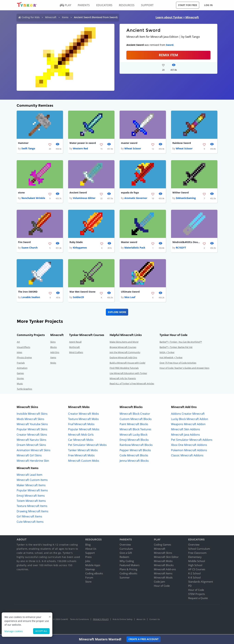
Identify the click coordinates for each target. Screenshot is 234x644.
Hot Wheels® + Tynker (171, 358)
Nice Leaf (130, 298)
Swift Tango (28, 149)
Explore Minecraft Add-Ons (123, 358)
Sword (170, 45)
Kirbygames (80, 248)
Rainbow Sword (182, 143)
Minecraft (51, 17)
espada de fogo (130, 193)
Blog (88, 545)
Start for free (188, 5)
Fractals (21, 363)
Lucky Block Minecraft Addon (190, 420)
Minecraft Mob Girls (81, 435)
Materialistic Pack (135, 248)
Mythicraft (74, 348)
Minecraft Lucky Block (133, 435)
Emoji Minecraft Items (31, 496)
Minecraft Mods (163, 578)
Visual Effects (24, 348)
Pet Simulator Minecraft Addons (192, 440)
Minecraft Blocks (164, 566)
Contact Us (155, 620)
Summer (125, 578)
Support (90, 553)
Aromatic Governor (136, 198)
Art (18, 342)
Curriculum (126, 549)
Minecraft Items (163, 574)
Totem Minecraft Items (31, 501)
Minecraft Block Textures (135, 430)
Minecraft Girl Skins (29, 456)
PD (190, 586)
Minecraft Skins (163, 553)
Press (88, 558)
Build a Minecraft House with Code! (127, 363)
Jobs (88, 562)
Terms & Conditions (80, 620)
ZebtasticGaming (186, 198)
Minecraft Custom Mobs (84, 461)
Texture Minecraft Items (32, 507)
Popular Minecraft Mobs (84, 430)
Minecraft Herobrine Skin (33, 461)
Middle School (197, 562)
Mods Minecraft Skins (30, 420)
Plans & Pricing (128, 570)
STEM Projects (197, 595)
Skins (53, 342)
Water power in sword (83, 143)
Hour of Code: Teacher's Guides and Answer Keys (184, 369)
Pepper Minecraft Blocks (135, 451)
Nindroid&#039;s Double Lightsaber (186, 243)
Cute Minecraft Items (30, 522)
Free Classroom (197, 553)
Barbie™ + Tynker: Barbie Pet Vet (176, 348)
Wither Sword (181, 193)
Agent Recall (75, 342)
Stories (20, 379)
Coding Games (162, 545)
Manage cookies (14, 631)
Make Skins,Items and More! (124, 342)
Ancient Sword (78, 193)
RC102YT (181, 248)
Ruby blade (76, 243)
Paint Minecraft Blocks (134, 425)
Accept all (41, 631)
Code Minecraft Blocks (134, 456)
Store (88, 582)
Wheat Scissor (133, 149)
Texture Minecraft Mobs (83, 420)
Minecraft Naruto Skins (31, 440)
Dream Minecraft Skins (31, 446)
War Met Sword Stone (82, 292)
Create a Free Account (144, 639)
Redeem (124, 558)
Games (20, 374)
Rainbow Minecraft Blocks (136, 446)
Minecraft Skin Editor (166, 558)
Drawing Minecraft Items (33, 512)
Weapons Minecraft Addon (188, 425)
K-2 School (194, 574)
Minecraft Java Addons (185, 435)
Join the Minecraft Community (125, 353)
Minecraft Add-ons (165, 570)
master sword (129, 143)
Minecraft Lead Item (30, 475)
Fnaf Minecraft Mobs (81, 425)
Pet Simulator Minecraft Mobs (87, 446)
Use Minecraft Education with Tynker (128, 374)
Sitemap (90, 570)
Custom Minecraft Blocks (136, 420)
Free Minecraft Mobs (81, 456)
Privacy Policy (101, 620)
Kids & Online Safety (123, 620)
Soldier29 (78, 298)
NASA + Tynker (167, 353)
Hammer (23, 143)
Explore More (117, 313)
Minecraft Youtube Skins (32, 425)
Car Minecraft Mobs (81, 440)
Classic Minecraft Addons (187, 456)
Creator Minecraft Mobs (84, 414)
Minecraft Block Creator (135, 414)
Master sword (129, 243)
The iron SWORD (28, 292)
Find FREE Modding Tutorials (124, 369)
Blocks (54, 348)
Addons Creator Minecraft (188, 414)
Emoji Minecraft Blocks (134, 440)
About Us (91, 549)
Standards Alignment (201, 582)
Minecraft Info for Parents (123, 379)
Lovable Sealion (31, 298)
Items (65, 17)
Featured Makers (130, 566)
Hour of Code (162, 586)
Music (20, 384)
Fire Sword (24, 243)
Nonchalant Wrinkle (33, 198)
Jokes (19, 353)
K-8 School (194, 578)
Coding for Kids (31, 17)
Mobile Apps (93, 566)
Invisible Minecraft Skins (32, 414)
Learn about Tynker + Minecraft (177, 17)
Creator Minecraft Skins (32, 435)
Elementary (195, 558)
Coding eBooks (94, 574)
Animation (22, 369)
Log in (208, 5)
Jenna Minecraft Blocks (134, 461)
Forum (89, 578)
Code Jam (159, 582)
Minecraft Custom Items (32, 481)
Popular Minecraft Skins (32, 430)
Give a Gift (126, 553)
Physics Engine (24, 358)
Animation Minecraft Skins (34, 451)
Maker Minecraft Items (31, 486)
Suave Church (30, 248)
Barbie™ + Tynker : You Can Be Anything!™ (181, 342)
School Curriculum (199, 549)
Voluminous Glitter (84, 198)
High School (195, 566)
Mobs (53, 363)
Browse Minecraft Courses (123, 348)
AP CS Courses (197, 570)
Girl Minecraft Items (29, 517)
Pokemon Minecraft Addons (189, 451)
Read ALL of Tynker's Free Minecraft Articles (132, 384)
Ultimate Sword (130, 292)
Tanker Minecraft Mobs (83, 451)
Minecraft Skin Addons (186, 430)
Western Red (80, 149)
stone (21, 193)
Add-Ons (55, 353)
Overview (125, 545)
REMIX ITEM (168, 55)
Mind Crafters (76, 353)
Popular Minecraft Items (32, 491)
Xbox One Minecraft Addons (189, 446)
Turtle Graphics (24, 389)
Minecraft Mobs (163, 562)
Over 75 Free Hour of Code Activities (178, 363)
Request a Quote (198, 599)
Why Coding (127, 562)
